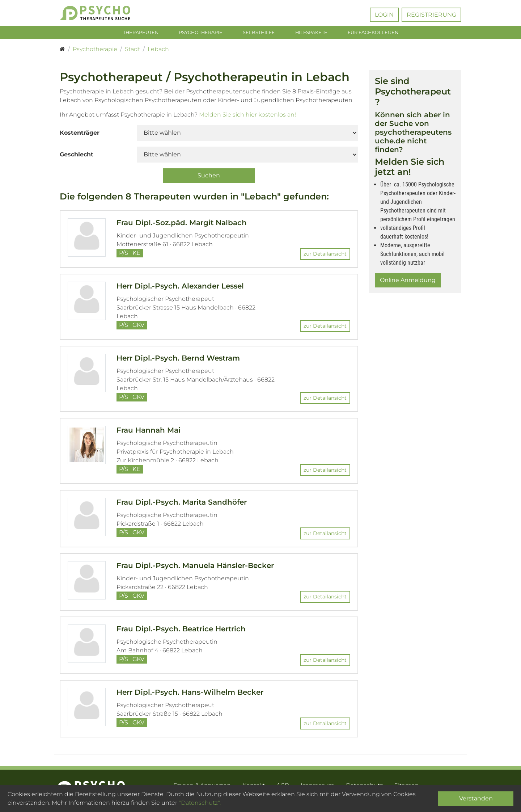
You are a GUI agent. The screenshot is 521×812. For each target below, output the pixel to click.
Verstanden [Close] (476, 798)
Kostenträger (80, 134)
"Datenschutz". (200, 803)
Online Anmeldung (408, 282)
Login (384, 15)
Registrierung (431, 15)
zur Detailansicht (325, 256)
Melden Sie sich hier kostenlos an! (247, 116)
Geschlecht (77, 156)
